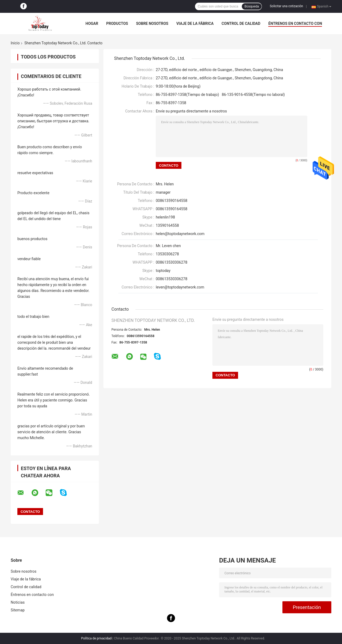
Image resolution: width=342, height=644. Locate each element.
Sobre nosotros (152, 24)
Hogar (92, 24)
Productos (117, 24)
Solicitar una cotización (286, 6)
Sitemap (18, 610)
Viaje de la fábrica (195, 24)
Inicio (15, 43)
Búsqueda (252, 6)
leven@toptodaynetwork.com (180, 287)
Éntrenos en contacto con (295, 24)
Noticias (18, 602)
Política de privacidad (96, 638)
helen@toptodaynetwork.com (180, 234)
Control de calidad (241, 24)
